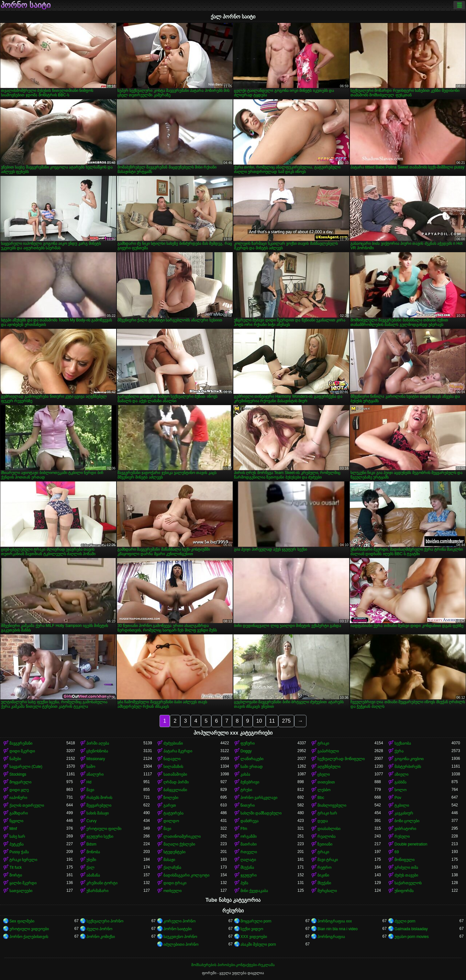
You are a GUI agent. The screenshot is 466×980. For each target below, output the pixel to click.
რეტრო (324, 867)
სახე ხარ (17, 836)
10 (259, 721)
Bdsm (91, 844)
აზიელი (401, 774)
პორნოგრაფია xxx (335, 921)
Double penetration (411, 844)
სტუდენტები (174, 852)
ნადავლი (172, 759)
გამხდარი (19, 813)
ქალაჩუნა (172, 867)
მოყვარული (20, 782)
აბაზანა (93, 875)
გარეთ (170, 805)
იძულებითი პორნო (181, 944)
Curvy (91, 821)
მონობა (93, 852)
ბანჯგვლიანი (175, 790)
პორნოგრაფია (331, 937)
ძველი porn (405, 921)
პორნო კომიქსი (101, 937)
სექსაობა (403, 743)
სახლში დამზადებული (261, 813)
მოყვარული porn (256, 921)
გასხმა (400, 782)
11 (272, 721)
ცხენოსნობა (97, 751)
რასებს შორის (99, 798)
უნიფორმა (404, 891)
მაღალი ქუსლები (179, 844)
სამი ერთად (252, 767)
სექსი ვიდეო (252, 929)
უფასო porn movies (412, 937)
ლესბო (324, 790)
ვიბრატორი (405, 829)
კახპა (245, 774)
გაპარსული (328, 751)
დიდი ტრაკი (175, 883)
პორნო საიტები (178, 929)
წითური (248, 805)
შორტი (16, 875)
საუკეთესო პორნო (180, 937)
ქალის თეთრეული (27, 805)
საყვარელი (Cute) (26, 767)
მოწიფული (405, 860)
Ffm (244, 829)
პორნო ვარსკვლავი (259, 798)
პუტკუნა (17, 844)
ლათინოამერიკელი (182, 836)
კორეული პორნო (179, 921)
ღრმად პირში (176, 782)
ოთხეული (172, 891)
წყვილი (16, 821)
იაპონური (18, 798)
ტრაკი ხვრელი (23, 860)
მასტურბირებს (408, 767)
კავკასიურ (404, 813)
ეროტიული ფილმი (104, 829)
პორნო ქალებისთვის (29, 937)
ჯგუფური (249, 875)
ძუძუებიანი (173, 743)
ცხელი (324, 774)
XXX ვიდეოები (254, 937)
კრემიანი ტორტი (102, 883)
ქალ (90, 867)
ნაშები (15, 759)
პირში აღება (98, 743)
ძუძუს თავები (406, 875)
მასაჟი (169, 860)
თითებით (326, 782)
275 (286, 721)
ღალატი (248, 860)
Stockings (18, 774)
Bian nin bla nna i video (338, 929)
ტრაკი (323, 743)
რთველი (249, 852)
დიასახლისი (329, 829)
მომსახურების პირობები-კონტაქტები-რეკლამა (233, 965)
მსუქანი (324, 883)
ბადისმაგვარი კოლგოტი (186, 875)
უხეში (91, 860)
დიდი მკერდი (22, 751)
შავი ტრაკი (328, 860)
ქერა (399, 751)
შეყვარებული (99, 805)
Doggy (246, 751)
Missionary (96, 759)
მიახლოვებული (332, 805)
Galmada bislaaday (411, 929)
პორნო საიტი (26, 5)
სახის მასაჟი (98, 813)
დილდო (171, 821)
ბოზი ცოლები (407, 821)
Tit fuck (16, 867)
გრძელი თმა (406, 867)
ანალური (95, 774)
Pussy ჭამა (19, 852)
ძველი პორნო (99, 929)
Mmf (13, 829)
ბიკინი (323, 875)
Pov (398, 798)
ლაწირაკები (252, 759)
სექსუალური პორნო (105, 921)
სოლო (400, 790)
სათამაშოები (175, 774)
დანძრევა (250, 821)
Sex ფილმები (22, 921)
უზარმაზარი (97, 891)
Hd (89, 782)
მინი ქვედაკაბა (254, 891)
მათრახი (249, 844)
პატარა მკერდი (178, 751)
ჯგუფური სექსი (100, 836)
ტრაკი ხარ (327, 813)
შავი (90, 790)
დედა (323, 821)
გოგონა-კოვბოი (409, 759)
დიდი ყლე (19, 790)
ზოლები (171, 798)
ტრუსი (246, 790)
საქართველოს (408, 883)
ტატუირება (173, 813)
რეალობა (327, 836)
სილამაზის (173, 767)
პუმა (244, 883)
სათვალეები (21, 891)
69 (397, 852)
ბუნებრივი (250, 782)
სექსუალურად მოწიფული (341, 759)
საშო (91, 767)
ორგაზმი (249, 836)
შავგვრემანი (21, 743)
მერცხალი (327, 891)
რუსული (402, 836)
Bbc (321, 798)
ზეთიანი (325, 844)
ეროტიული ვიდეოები (29, 929)
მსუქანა (247, 867)
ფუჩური (248, 743)
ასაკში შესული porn (258, 944)
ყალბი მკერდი (23, 883)
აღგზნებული (329, 767)
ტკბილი (402, 805)
